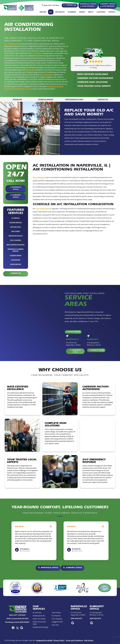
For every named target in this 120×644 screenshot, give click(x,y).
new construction (42, 209)
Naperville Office (16, 188)
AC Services (16, 218)
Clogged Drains (16, 255)
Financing (17, 99)
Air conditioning (11, 44)
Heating (43, 12)
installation (30, 70)
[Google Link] (22, 628)
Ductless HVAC (16, 227)
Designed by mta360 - (45, 640)
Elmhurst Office (16, 196)
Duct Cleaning (16, 240)
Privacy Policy (59, 640)
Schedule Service (46, 99)
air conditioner (47, 75)
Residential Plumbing (40, 627)
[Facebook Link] (13, 628)
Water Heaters (16, 264)
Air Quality (60, 12)
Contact (112, 12)
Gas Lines (55, 625)
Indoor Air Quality (16, 236)
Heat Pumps (16, 231)
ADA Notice (89, 640)
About (91, 12)
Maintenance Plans (74, 99)
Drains (82, 12)
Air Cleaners (56, 616)
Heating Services (16, 222)
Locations (101, 12)
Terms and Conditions (74, 640)
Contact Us (70, 5)
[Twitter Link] (17, 628)
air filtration (36, 53)
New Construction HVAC (16, 245)
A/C (51, 12)
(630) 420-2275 (76, 618)
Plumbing (72, 12)
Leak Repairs (16, 260)
